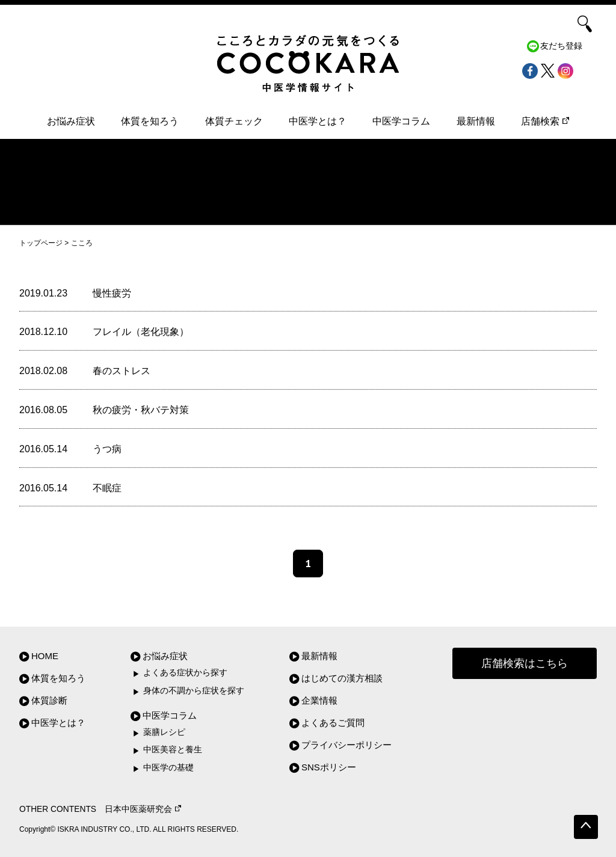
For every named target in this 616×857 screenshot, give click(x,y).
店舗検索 (545, 121)
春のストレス (122, 371)
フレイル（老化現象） (141, 332)
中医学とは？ (318, 121)
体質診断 (49, 700)
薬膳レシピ (164, 732)
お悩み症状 (71, 121)
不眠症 (107, 488)
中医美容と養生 (173, 750)
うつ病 (107, 449)
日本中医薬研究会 (143, 809)
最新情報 (476, 121)
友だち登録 (561, 46)
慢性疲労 (112, 293)
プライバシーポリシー (346, 745)
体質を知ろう (150, 121)
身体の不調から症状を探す (194, 691)
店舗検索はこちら (525, 663)
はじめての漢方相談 (342, 678)
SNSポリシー (329, 767)
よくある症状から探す (185, 673)
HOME (45, 656)
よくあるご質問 (333, 723)
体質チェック (234, 121)
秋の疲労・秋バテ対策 (141, 410)
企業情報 (319, 700)
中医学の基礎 (168, 768)
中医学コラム (401, 121)
